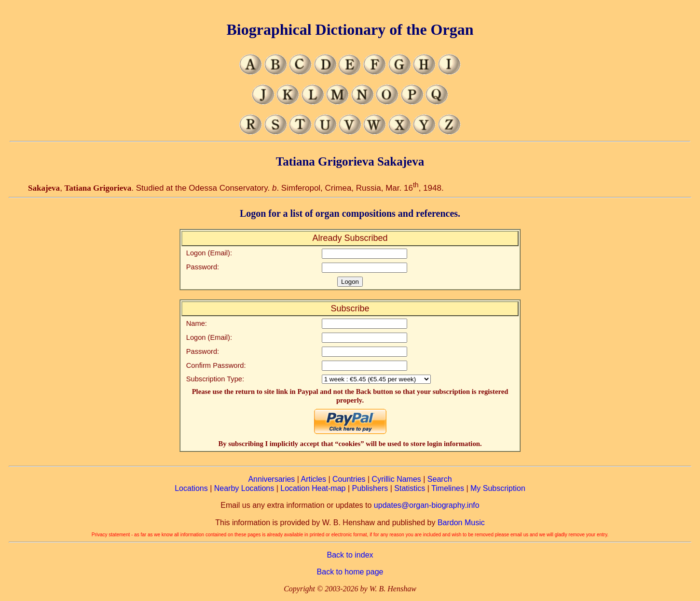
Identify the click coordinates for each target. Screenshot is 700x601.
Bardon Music (461, 523)
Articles (314, 479)
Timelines (448, 488)
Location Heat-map (313, 488)
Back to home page (350, 572)
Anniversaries (271, 479)
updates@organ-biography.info (427, 505)
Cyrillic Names (397, 479)
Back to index (350, 555)
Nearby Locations (244, 488)
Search (440, 479)
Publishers (370, 488)
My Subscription (498, 488)
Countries (349, 479)
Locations (191, 488)
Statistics (410, 488)
